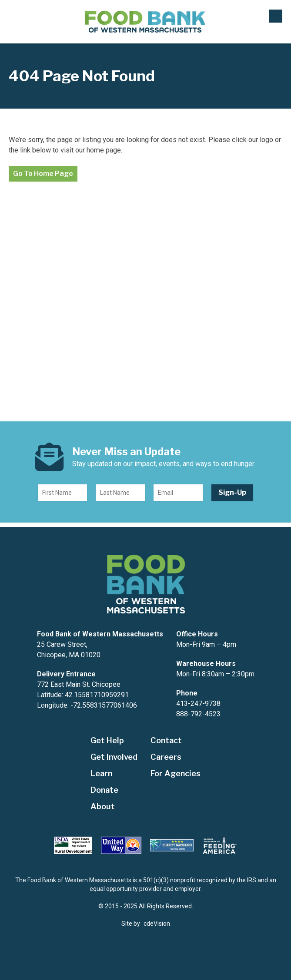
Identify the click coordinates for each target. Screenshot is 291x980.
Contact (166, 740)
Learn (101, 773)
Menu (276, 16)
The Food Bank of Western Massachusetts (145, 22)
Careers (166, 757)
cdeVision (157, 924)
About (103, 806)
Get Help (107, 740)
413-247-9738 (198, 704)
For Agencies (176, 773)
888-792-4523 (198, 714)
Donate (104, 790)
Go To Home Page (43, 174)
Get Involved (114, 757)
